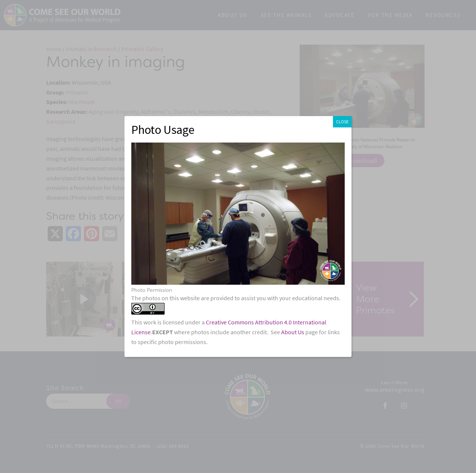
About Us (293, 332)
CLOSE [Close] (342, 122)
